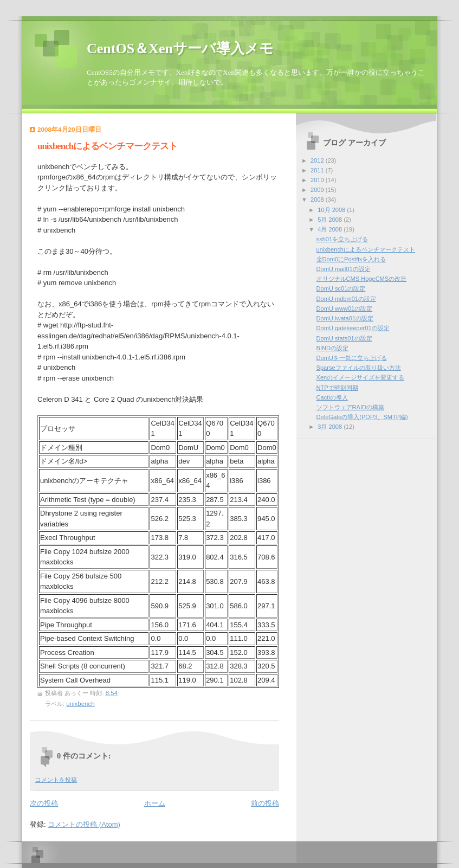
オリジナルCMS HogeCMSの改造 (362, 279)
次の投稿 (44, 803)
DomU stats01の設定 (344, 338)
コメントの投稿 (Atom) (84, 824)
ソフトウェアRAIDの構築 (350, 407)
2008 (318, 200)
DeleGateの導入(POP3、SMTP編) (362, 417)
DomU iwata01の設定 (345, 318)
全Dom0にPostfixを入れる (351, 259)
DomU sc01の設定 (341, 288)
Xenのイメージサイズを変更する (361, 377)
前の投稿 (265, 803)
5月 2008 (331, 220)
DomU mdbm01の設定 (346, 299)
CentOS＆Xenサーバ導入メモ (180, 49)
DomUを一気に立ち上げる (352, 358)
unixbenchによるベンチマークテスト (366, 249)
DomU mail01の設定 (344, 269)
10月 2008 (332, 210)
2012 (318, 160)
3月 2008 (331, 427)
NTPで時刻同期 (337, 388)
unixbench (80, 704)
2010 (318, 180)
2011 (318, 170)
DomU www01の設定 (345, 308)
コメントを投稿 (56, 780)
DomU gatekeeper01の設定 (353, 328)
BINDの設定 (332, 348)
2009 (318, 190)
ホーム (155, 803)
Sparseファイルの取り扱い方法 (359, 368)
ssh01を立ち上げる (342, 239)
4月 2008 (331, 229)
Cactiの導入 (332, 397)
